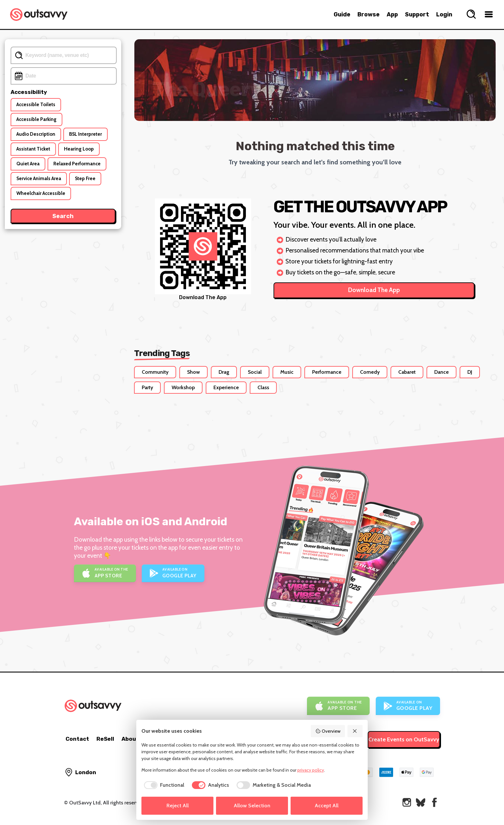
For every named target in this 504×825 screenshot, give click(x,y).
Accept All (327, 806)
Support (417, 14)
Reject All (178, 806)
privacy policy (311, 770)
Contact (77, 739)
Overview (328, 731)
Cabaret (407, 372)
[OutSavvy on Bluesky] (421, 802)
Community (155, 372)
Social (255, 372)
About (130, 739)
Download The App (374, 290)
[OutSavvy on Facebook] (434, 802)
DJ (470, 372)
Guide (342, 14)
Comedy (370, 372)
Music (287, 372)
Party (147, 387)
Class (263, 387)
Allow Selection (252, 806)
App (392, 14)
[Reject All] (355, 731)
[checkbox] (163, 785)
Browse (369, 14)
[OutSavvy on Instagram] (407, 802)
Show (194, 372)
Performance (327, 372)
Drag (224, 372)
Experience (226, 387)
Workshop (183, 387)
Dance (441, 372)
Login (444, 14)
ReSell (105, 739)
